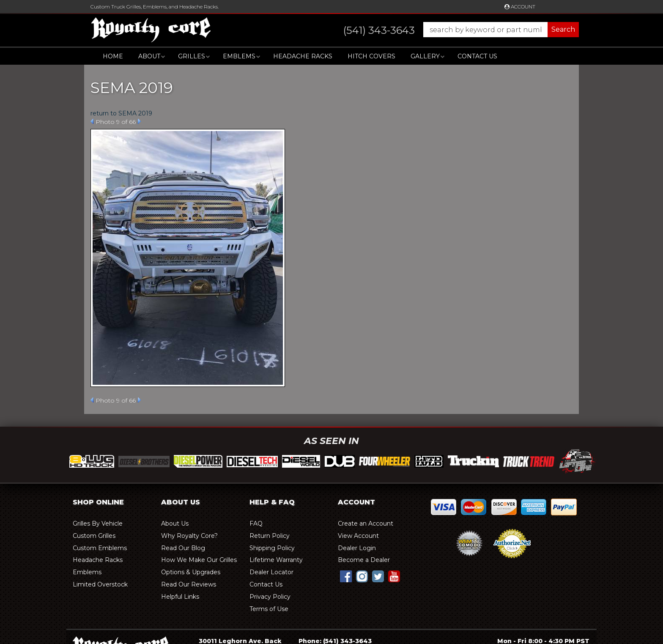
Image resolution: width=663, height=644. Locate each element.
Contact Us (477, 56)
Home (113, 56)
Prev (92, 121)
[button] (453, 30)
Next (139, 121)
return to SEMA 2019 (121, 113)
